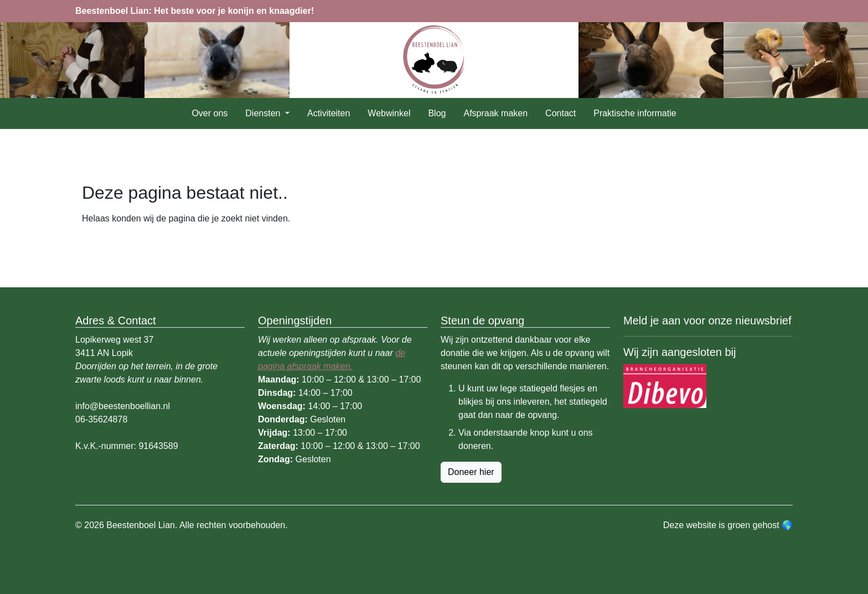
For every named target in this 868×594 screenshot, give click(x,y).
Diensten (264, 113)
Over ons (210, 113)
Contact (560, 113)
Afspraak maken (495, 113)
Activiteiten (329, 113)
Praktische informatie (635, 113)
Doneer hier (471, 472)
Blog (437, 113)
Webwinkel (389, 113)
